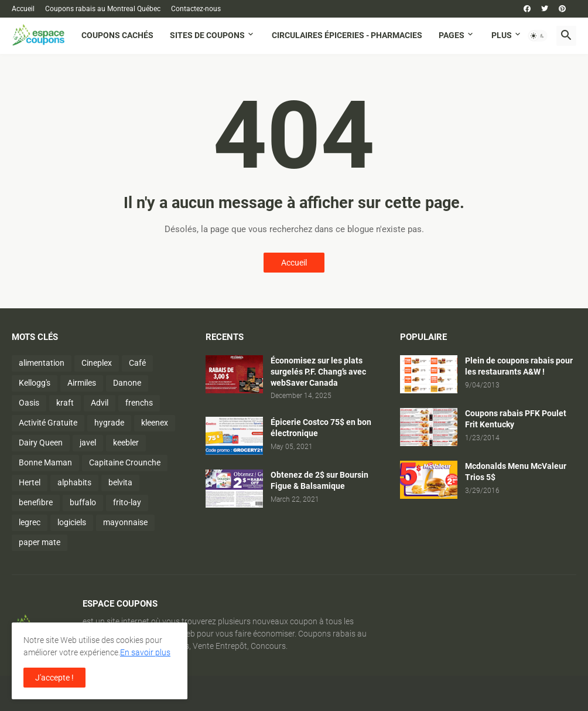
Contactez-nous (196, 9)
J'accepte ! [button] (54, 678)
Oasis (29, 403)
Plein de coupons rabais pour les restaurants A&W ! (519, 366)
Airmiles (82, 383)
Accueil (23, 9)
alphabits (74, 482)
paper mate (40, 542)
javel (88, 443)
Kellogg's (35, 383)
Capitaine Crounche (125, 462)
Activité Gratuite (48, 423)
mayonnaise (125, 522)
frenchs (139, 403)
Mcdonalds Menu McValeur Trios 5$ (516, 472)
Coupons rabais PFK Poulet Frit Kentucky (516, 419)
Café (137, 363)
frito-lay (127, 502)
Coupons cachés (117, 35)
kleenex (155, 423)
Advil (100, 403)
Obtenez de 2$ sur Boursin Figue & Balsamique (319, 480)
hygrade (109, 423)
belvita (120, 482)
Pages (452, 35)
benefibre (36, 502)
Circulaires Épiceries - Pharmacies (347, 35)
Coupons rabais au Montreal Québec (103, 9)
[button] (538, 36)
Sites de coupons (207, 35)
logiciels (72, 522)
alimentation (42, 363)
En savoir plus (145, 652)
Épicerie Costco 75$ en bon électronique (321, 428)
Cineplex (97, 363)
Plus (502, 35)
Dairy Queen (41, 443)
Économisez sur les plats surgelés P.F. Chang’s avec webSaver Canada (318, 372)
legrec (30, 522)
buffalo (83, 502)
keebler (126, 443)
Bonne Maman (45, 462)
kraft (65, 403)
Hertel (30, 482)
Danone (127, 383)
